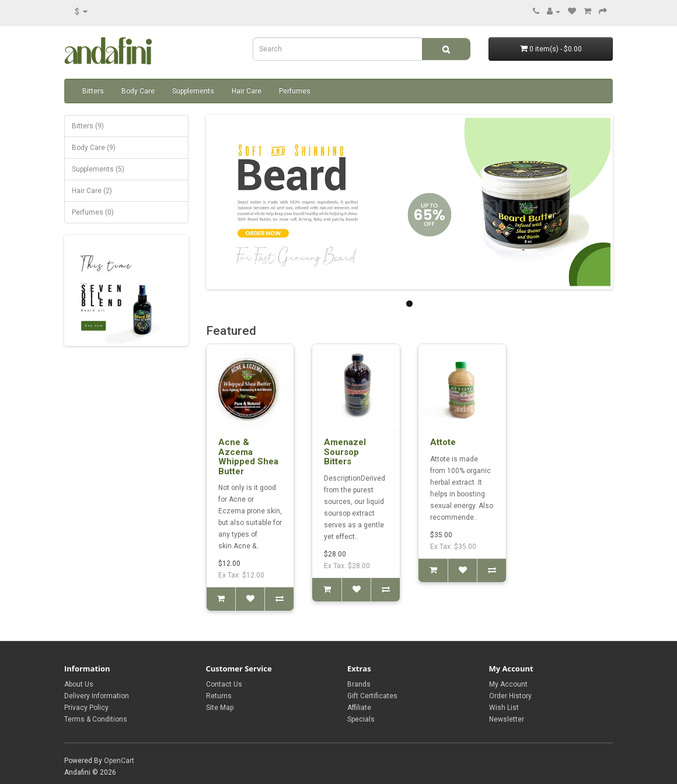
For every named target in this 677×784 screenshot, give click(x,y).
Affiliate (359, 708)
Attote (443, 442)
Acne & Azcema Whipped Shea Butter (248, 457)
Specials (361, 719)
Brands (359, 684)
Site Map (220, 708)
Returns (219, 696)
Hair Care (247, 91)
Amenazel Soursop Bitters (345, 452)
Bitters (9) (88, 126)
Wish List (504, 708)
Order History (510, 696)
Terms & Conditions (96, 719)
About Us (79, 684)
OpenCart (119, 761)
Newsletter (507, 719)
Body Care (138, 91)
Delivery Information (97, 696)
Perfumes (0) (93, 212)
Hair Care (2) (92, 191)
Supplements (193, 91)
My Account (508, 684)
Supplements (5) (98, 169)
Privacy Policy (86, 708)
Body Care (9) (94, 148)
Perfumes (295, 91)
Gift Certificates (372, 696)
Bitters (93, 91)
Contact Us (224, 684)
